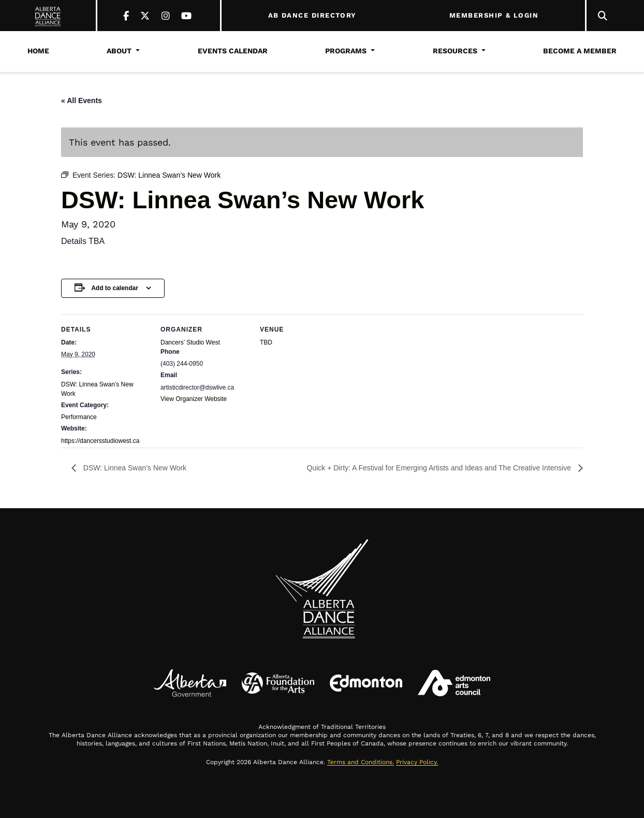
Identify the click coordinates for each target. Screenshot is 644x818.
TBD (266, 342)
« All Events (82, 101)
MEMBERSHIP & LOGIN (494, 16)
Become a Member (580, 51)
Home (38, 51)
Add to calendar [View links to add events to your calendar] (115, 288)
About (119, 51)
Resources (455, 51)
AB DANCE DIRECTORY (312, 16)
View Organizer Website (194, 399)
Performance (79, 417)
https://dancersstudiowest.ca (100, 441)
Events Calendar (233, 51)
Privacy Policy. (417, 762)
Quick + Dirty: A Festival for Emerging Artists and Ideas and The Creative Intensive (440, 468)
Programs (346, 51)
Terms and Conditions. (361, 762)
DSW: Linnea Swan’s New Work (134, 468)
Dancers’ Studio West (190, 342)
